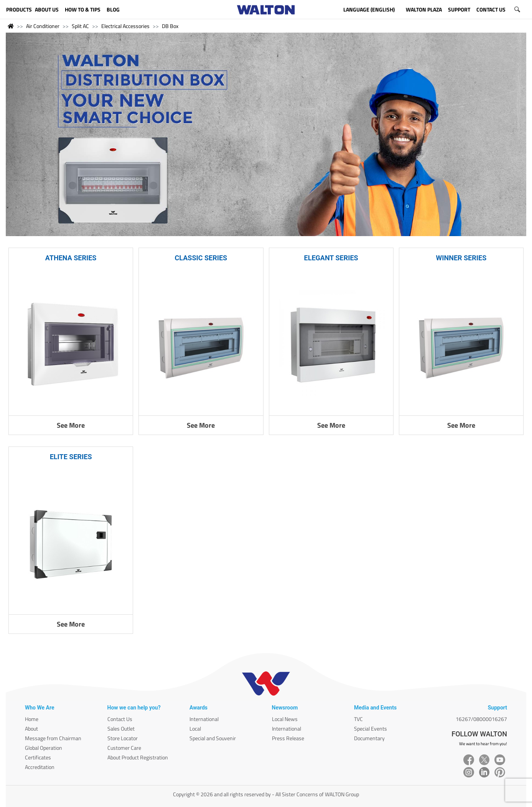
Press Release (288, 738)
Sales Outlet (121, 728)
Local (195, 728)
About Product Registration (138, 757)
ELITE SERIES (71, 457)
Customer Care (124, 748)
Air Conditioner (43, 26)
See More (71, 425)
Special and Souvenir (213, 738)
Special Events (371, 728)
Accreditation (40, 767)
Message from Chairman (53, 738)
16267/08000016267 (481, 719)
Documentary (369, 738)
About (31, 728)
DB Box (170, 26)
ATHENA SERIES (71, 258)
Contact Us (120, 719)
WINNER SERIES (461, 258)
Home (32, 719)
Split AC (80, 26)
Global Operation (44, 748)
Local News (285, 719)
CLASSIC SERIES (201, 258)
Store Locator (123, 738)
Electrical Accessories (125, 26)
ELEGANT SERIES (331, 258)
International (204, 719)
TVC (358, 719)
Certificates (38, 757)
